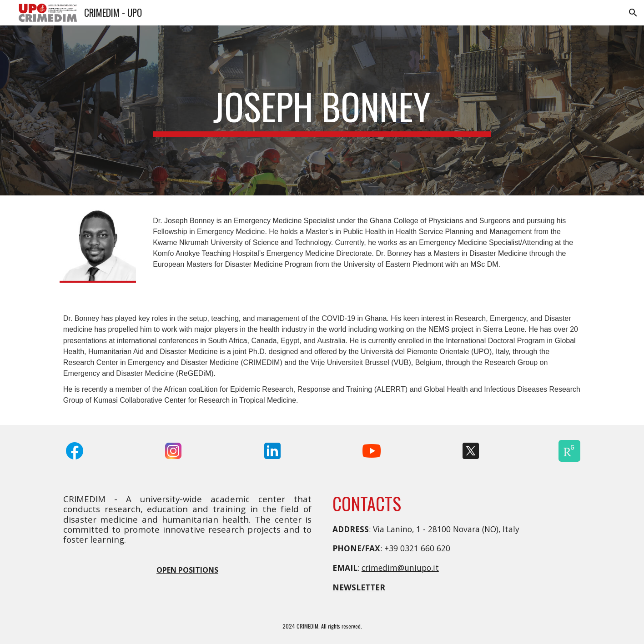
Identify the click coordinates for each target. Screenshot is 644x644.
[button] (633, 13)
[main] (322, 110)
